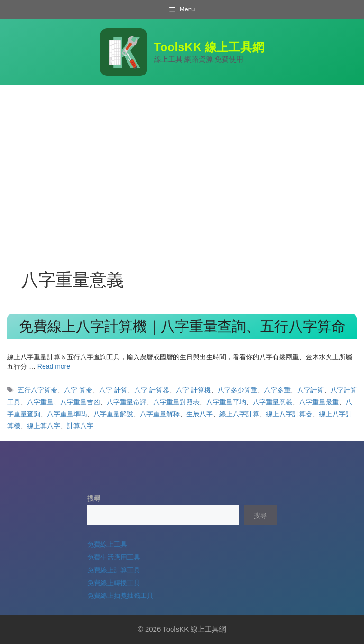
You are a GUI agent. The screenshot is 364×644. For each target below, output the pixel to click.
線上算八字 (44, 426)
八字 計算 (113, 390)
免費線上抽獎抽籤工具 (120, 596)
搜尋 (94, 498)
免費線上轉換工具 (114, 583)
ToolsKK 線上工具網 (209, 47)
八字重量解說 (113, 414)
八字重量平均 (226, 402)
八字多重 (277, 390)
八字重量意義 (273, 402)
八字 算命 (78, 390)
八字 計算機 (193, 390)
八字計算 (310, 390)
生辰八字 (200, 414)
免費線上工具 (107, 544)
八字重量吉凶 (80, 402)
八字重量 (40, 402)
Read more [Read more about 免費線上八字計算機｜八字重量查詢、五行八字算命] (54, 366)
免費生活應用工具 (114, 557)
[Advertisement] (182, 157)
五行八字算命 (37, 390)
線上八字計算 (239, 414)
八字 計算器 (152, 390)
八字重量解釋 (160, 414)
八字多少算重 (237, 390)
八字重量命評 (127, 402)
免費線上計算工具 (114, 570)
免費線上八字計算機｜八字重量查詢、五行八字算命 (182, 326)
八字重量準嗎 (67, 414)
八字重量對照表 (176, 402)
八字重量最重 (319, 402)
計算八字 (80, 426)
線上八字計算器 (289, 414)
